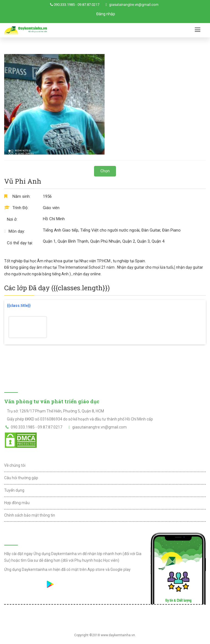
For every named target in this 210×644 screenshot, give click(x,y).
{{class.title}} (19, 306)
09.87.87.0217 (88, 5)
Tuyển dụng (14, 490)
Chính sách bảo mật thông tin (30, 515)
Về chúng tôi (15, 465)
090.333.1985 (64, 5)
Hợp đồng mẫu (17, 503)
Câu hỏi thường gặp (21, 478)
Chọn (105, 171)
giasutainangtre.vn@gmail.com (134, 5)
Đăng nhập (106, 14)
